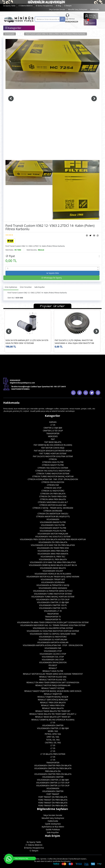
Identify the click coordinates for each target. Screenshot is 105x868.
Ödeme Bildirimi (26, 6)
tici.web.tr (49, 861)
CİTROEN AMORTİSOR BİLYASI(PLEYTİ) (53, 516)
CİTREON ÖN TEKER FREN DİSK (53, 496)
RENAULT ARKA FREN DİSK (53, 705)
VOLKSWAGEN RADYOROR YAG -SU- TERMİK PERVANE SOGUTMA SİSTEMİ (53, 625)
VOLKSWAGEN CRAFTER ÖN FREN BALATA (53, 768)
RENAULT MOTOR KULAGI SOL (53, 680)
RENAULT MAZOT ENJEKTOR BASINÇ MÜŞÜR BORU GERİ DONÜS (53, 691)
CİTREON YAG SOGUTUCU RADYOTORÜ (53, 471)
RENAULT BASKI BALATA (53, 708)
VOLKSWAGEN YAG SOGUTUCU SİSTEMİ (53, 536)
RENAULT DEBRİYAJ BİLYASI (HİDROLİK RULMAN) (53, 720)
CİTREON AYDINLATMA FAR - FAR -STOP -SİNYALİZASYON (53, 479)
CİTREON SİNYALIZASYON (53, 482)
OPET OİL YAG (53, 737)
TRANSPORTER (53, 433)
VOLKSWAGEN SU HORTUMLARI (53, 640)
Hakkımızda (95, 9)
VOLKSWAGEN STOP (53, 651)
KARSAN (53, 422)
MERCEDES (53, 436)
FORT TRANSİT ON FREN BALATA (53, 797)
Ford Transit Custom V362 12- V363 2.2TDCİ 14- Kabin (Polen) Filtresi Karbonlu (56, 34)
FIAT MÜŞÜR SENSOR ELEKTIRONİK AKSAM (53, 451)
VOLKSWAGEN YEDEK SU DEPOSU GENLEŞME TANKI (53, 634)
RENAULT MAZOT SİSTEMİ (53, 688)
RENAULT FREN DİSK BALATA (53, 702)
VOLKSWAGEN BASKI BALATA (53, 568)
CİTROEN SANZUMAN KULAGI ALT (53, 502)
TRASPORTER (53, 614)
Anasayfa (10, 34)
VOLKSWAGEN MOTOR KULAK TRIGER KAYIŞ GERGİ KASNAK (53, 577)
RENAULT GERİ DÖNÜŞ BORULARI (53, 700)
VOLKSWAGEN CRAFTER (53, 725)
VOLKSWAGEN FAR (53, 648)
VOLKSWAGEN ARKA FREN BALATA (53, 551)
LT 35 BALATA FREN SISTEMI (53, 754)
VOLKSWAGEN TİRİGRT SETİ (53, 579)
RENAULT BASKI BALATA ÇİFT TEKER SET (53, 717)
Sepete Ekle (53, 273)
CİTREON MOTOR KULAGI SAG (53, 505)
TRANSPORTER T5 (53, 617)
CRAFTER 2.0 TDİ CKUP (53, 431)
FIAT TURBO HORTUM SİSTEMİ (53, 453)
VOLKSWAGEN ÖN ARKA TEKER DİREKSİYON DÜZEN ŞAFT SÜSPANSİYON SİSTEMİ (53, 622)
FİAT (53, 439)
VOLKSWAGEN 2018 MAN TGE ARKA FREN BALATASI (53, 562)
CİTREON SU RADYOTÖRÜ (53, 491)
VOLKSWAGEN (53, 519)
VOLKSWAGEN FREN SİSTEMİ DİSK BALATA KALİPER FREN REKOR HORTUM (53, 539)
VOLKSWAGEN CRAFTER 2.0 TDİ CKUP (53, 599)
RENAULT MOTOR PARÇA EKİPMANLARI (53, 685)
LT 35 (53, 425)
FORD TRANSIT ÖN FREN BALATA (53, 800)
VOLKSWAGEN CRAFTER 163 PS (53, 608)
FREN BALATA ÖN (53, 771)
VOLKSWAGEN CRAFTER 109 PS (53, 605)
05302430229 (72, 22)
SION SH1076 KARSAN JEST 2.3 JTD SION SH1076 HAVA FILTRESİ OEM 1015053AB (27, 342)
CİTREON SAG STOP (53, 488)
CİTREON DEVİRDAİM (53, 511)
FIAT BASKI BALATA (53, 442)
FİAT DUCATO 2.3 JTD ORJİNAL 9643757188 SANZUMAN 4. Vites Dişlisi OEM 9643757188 (74, 342)
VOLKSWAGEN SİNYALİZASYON (53, 662)
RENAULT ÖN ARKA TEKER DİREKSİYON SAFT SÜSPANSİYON (53, 682)
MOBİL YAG (53, 731)
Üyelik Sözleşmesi (53, 824)
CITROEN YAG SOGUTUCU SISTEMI (53, 468)
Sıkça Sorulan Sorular (57, 9)
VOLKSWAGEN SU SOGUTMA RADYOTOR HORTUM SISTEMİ (53, 631)
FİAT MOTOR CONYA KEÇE (53, 448)
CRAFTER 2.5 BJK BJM (53, 428)
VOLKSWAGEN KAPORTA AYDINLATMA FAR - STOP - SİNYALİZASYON (53, 645)
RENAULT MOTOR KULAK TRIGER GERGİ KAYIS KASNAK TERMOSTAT (53, 674)
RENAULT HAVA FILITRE (53, 671)
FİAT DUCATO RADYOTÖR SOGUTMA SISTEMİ (53, 456)
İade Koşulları (53, 832)
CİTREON (53, 459)
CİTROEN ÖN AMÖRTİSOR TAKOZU (53, 514)
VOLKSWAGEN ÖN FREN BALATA (53, 542)
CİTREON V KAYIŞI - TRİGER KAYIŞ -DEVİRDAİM (53, 508)
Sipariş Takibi (9, 6)
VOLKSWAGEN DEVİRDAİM (53, 582)
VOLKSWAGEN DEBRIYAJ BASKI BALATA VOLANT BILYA (53, 565)
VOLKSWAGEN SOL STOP (53, 657)
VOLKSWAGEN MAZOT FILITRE (53, 528)
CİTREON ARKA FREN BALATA (53, 499)
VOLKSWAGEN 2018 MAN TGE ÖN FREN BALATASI (53, 545)
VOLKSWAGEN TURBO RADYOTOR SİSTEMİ (53, 594)
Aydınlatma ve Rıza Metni (53, 827)
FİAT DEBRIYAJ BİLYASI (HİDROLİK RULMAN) (53, 445)
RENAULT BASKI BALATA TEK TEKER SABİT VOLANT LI (53, 714)
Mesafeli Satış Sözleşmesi (78, 9)
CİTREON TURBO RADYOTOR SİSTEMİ (53, 474)
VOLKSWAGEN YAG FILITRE (53, 525)
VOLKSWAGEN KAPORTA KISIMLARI (53, 642)
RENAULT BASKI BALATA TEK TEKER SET (53, 711)
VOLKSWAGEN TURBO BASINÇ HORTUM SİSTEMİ (53, 597)
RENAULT (53, 668)
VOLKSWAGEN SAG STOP (53, 660)
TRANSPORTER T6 (53, 619)
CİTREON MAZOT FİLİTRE (53, 465)
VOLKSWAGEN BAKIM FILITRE (53, 522)
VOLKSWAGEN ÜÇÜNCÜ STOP (53, 654)
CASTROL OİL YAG (53, 743)
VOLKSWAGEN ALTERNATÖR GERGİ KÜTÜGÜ (53, 591)
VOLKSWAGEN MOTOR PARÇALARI (53, 534)
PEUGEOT (53, 665)
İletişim (68, 6)
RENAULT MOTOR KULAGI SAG (53, 677)
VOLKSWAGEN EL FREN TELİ (53, 557)
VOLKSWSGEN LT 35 (53, 611)
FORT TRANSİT (53, 794)
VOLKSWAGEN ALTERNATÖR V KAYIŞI (53, 585)
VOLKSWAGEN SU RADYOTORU (53, 637)
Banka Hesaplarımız (44, 6)
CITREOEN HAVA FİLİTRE (53, 462)
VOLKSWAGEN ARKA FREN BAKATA (53, 554)
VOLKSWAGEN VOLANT (53, 571)
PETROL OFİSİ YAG (53, 734)
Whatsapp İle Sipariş (52, 278)
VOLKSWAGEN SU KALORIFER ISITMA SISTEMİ (53, 628)
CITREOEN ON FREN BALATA (53, 494)
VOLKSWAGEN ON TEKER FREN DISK (53, 548)
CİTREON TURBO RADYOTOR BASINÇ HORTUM (53, 476)
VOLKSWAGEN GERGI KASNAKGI (53, 588)
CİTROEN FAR (53, 485)
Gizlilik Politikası (53, 829)
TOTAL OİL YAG (53, 740)
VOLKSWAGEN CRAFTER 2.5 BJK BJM (53, 602)
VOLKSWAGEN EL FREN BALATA (53, 559)
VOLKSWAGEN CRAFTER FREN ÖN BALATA (53, 765)
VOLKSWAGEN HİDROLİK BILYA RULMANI (53, 574)
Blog (58, 6)
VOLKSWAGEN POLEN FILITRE (53, 531)
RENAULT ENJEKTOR (53, 694)
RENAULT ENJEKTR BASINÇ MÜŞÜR (53, 697)
